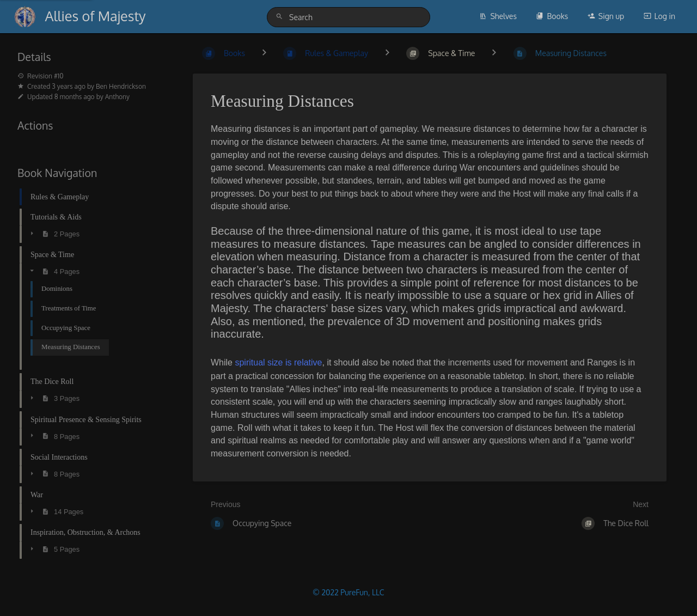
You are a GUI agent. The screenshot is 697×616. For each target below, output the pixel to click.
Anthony (117, 97)
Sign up (606, 16)
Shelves (498, 16)
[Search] (281, 17)
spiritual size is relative (278, 362)
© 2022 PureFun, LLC (348, 592)
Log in (659, 16)
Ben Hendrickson (121, 86)
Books (552, 16)
